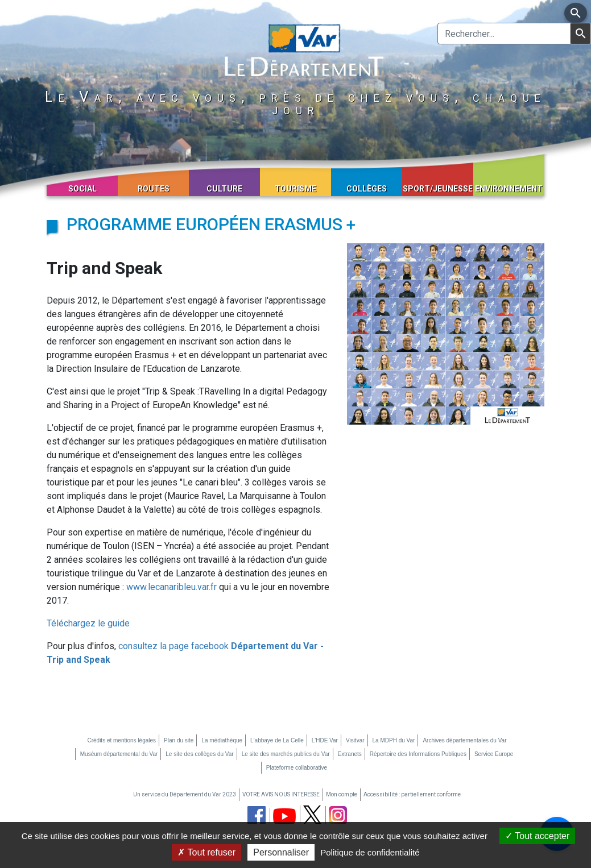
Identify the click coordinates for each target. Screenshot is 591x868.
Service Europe (494, 754)
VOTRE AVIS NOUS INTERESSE (281, 794)
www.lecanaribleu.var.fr (171, 587)
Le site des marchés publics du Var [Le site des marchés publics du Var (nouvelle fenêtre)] (286, 754)
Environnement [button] (509, 189)
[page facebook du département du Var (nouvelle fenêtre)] (257, 815)
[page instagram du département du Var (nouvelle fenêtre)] (338, 815)
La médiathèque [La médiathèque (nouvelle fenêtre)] (222, 740)
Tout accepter (537, 836)
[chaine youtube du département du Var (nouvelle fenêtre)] (284, 816)
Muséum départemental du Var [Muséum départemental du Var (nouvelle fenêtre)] (119, 754)
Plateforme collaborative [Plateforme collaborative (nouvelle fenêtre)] (297, 768)
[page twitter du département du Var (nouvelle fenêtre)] (312, 815)
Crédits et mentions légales (121, 740)
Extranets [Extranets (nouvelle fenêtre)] (350, 754)
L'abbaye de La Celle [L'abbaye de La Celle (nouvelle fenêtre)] (277, 740)
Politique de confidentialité (370, 852)
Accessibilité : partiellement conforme (412, 794)
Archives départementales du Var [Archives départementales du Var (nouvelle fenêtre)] (464, 740)
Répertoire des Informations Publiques (418, 754)
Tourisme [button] (295, 189)
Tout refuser (206, 852)
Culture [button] (224, 189)
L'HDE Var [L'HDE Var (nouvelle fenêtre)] (325, 740)
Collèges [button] (367, 189)
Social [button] (82, 189)
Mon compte (342, 794)
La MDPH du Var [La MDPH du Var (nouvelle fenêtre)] (394, 740)
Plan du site (179, 740)
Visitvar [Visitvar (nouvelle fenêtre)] (355, 740)
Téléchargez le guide (88, 623)
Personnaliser (281, 852)
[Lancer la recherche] (580, 34)
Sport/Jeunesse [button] (438, 189)
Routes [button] (154, 189)
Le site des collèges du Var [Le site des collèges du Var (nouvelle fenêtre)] (199, 754)
